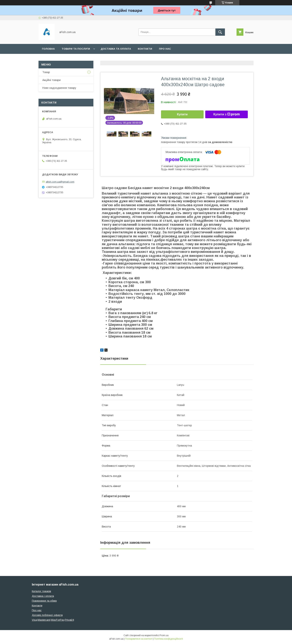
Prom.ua (164, 635)
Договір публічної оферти (47, 615)
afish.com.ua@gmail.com (60, 182)
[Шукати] (220, 32)
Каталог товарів (41, 591)
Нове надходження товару (59, 88)
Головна (48, 49)
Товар (46, 72)
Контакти (145, 49)
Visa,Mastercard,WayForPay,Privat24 (53, 620)
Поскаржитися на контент (139, 639)
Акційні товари (51, 80)
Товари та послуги (76, 49)
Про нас (165, 49)
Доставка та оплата (116, 49)
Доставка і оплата (43, 596)
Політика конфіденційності (168, 639)
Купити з (226, 114)
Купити (182, 114)
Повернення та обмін (44, 601)
